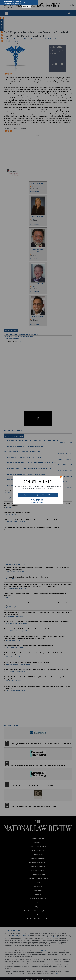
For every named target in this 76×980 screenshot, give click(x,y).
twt (34, 500)
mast (37, 500)
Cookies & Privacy (37, 503)
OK (24, 2)
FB (31, 500)
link (39, 500)
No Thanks (27, 6)
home (42, 500)
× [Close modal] (61, 477)
